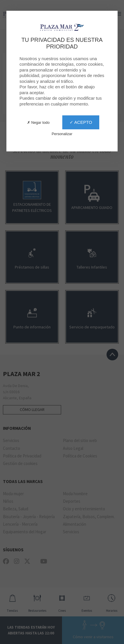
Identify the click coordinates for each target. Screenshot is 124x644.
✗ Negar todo (38, 122)
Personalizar (62, 134)
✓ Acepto (81, 122)
